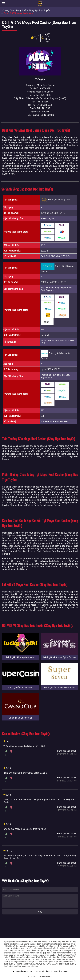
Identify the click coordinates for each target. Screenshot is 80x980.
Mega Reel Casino (45, 92)
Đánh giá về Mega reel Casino (19, 13)
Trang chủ (21, 10)
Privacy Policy (40, 971)
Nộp (40, 912)
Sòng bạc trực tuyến (39, 10)
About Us (17, 971)
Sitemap (64, 971)
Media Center (53, 971)
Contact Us (27, 971)
